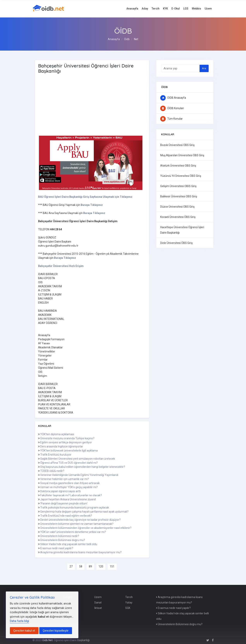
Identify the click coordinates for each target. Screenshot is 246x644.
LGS (186, 9)
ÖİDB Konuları (172, 108)
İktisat (98, 608)
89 (90, 566)
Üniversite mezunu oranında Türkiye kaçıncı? (67, 438)
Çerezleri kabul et (24, 631)
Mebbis (196, 9)
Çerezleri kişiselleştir (56, 631)
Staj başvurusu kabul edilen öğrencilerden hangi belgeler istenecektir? (83, 467)
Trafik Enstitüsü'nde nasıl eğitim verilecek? (66, 516)
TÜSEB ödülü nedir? (52, 471)
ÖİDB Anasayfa (173, 98)
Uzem (208, 9)
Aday (145, 9)
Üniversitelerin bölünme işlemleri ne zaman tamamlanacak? (77, 524)
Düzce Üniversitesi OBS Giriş (177, 207)
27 (71, 566)
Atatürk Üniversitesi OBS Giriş (178, 166)
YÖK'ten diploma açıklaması (57, 434)
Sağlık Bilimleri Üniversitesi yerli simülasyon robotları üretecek (78, 459)
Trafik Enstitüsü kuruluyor (56, 455)
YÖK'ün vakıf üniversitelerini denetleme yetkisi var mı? (73, 532)
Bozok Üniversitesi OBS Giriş (177, 145)
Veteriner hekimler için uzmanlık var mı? (65, 479)
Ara (204, 68)
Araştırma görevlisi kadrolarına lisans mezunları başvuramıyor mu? (81, 552)
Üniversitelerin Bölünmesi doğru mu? (63, 540)
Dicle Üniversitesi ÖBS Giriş (176, 243)
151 (112, 566)
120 (101, 566)
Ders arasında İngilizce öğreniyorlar (62, 446)
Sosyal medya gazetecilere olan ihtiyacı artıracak (70, 483)
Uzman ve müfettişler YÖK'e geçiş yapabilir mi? (69, 487)
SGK (128, 608)
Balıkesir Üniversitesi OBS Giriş (179, 196)
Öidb (127, 39)
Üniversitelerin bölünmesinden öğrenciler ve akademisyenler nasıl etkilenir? (86, 528)
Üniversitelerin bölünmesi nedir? (60, 536)
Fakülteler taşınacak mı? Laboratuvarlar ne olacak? (71, 495)
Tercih (156, 9)
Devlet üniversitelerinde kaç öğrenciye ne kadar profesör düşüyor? (80, 520)
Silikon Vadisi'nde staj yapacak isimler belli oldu (69, 544)
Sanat (98, 603)
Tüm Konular (171, 119)
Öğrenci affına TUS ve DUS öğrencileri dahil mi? (69, 463)
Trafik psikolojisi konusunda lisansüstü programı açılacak (75, 508)
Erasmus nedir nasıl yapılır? (57, 548)
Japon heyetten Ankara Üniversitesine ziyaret (68, 499)
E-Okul (176, 9)
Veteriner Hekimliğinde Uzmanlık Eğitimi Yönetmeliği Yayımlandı (79, 475)
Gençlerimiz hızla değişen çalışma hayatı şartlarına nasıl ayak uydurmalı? (84, 512)
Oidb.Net (47, 640)
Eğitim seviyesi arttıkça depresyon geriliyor (66, 442)
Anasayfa (132, 9)
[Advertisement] (100, 105)
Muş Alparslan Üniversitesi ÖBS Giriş (182, 155)
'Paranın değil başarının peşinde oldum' (64, 503)
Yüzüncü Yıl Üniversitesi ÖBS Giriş (181, 176)
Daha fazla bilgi (19, 621)
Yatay (129, 603)
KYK (165, 9)
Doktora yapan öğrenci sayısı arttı (60, 491)
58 (81, 566)
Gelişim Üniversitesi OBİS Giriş (178, 186)
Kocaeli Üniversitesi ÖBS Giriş (178, 217)
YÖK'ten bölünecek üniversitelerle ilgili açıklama (69, 451)
